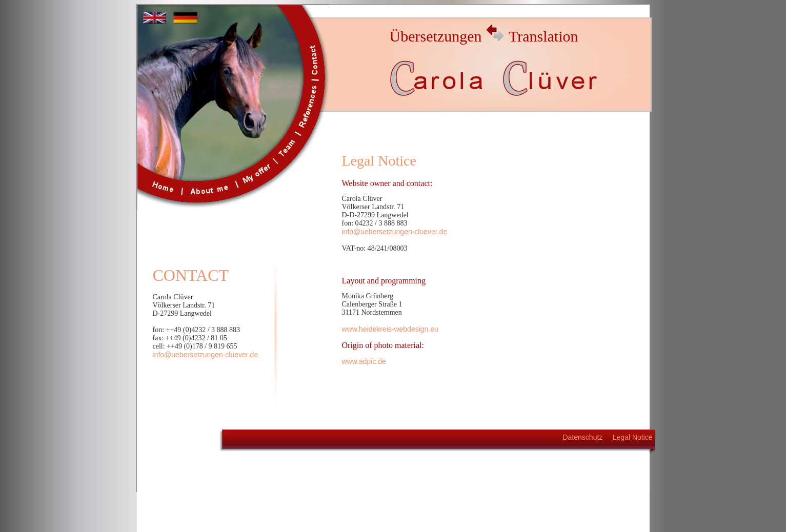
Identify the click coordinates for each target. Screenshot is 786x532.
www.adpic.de (364, 361)
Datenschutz (583, 437)
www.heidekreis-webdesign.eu (390, 329)
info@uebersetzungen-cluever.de (206, 355)
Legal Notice (633, 437)
